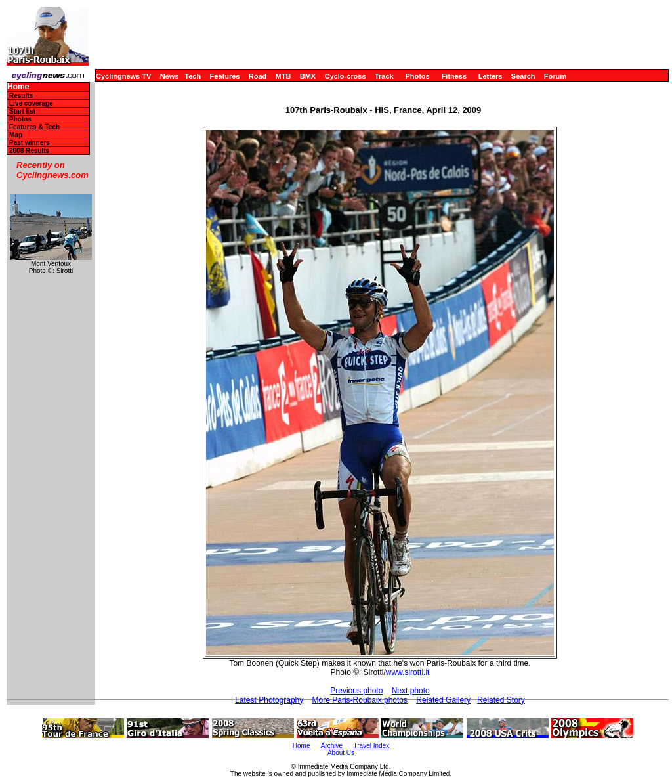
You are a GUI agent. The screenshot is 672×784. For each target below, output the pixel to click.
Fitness (454, 76)
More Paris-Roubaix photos (360, 700)
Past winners (30, 143)
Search (523, 76)
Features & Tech (34, 127)
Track (384, 76)
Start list (22, 111)
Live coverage (31, 103)
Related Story (501, 700)
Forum (555, 76)
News (170, 76)
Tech (193, 76)
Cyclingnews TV (123, 76)
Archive (332, 746)
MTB (283, 76)
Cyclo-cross (346, 76)
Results (21, 96)
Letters (491, 76)
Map (16, 135)
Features (225, 76)
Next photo (411, 691)
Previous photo (356, 691)
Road (258, 76)
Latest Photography (269, 700)
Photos (417, 76)
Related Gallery (443, 700)
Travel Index (372, 746)
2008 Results (29, 151)
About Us (341, 753)
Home (18, 87)
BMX (308, 76)
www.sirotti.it (408, 672)
